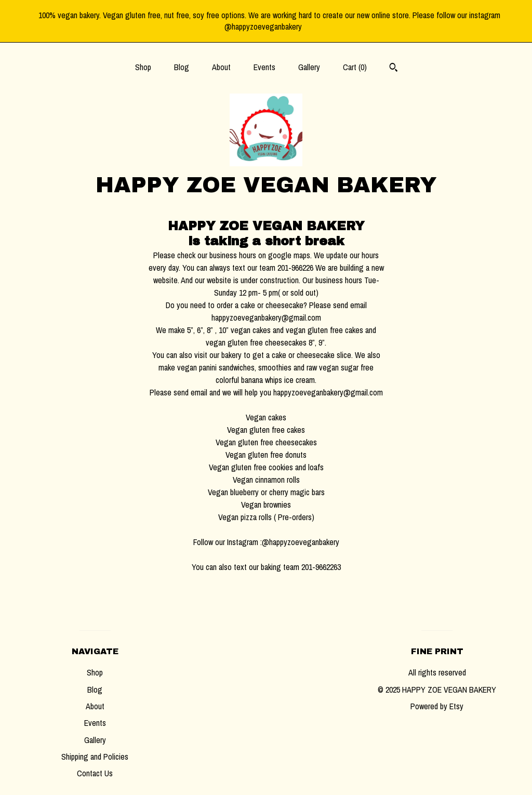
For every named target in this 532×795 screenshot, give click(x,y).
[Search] (394, 69)
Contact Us (95, 773)
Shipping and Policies (95, 757)
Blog (182, 67)
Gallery (309, 67)
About (221, 67)
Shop (143, 67)
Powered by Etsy (437, 706)
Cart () (355, 67)
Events (264, 67)
